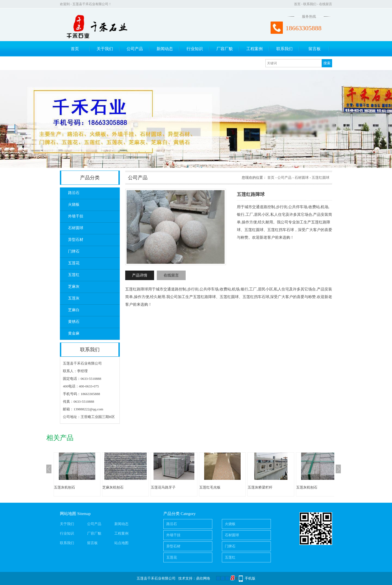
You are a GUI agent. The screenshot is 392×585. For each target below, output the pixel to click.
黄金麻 (74, 333)
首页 (297, 4)
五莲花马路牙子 (163, 487)
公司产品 (135, 49)
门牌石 (74, 251)
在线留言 (326, 4)
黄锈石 (74, 322)
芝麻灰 (74, 287)
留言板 (315, 49)
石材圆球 (76, 228)
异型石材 (76, 240)
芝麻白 (74, 310)
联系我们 (310, 4)
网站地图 (68, 514)
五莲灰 (74, 298)
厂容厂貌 (225, 49)
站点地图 (121, 543)
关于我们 (105, 49)
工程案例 (255, 49)
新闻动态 (165, 49)
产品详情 (140, 275)
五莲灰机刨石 (65, 487)
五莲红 (74, 275)
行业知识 (195, 49)
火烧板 (74, 204)
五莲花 (74, 263)
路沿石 (74, 193)
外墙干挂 (76, 216)
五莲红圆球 (321, 178)
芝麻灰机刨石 (113, 487)
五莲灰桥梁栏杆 (260, 487)
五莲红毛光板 (210, 487)
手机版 (250, 578)
